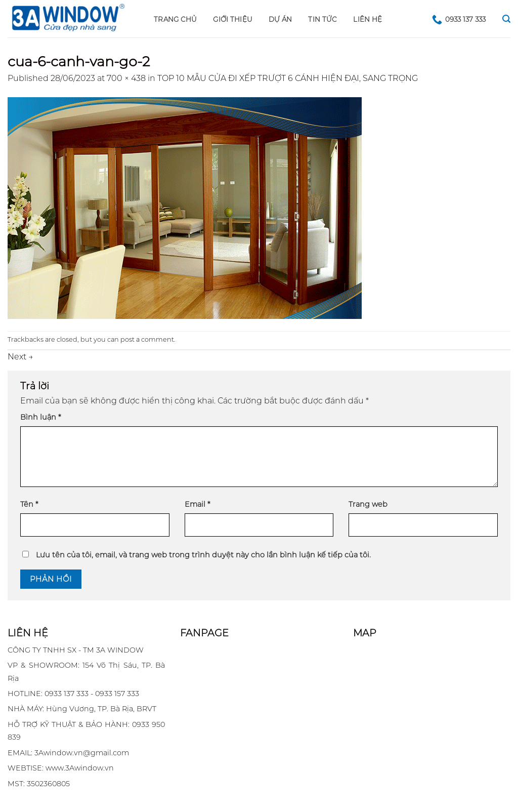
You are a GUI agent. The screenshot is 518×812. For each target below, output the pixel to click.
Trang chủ (175, 19)
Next (20, 357)
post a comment (147, 339)
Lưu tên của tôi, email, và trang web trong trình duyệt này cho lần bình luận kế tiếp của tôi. (203, 555)
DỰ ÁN (280, 19)
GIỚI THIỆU (233, 19)
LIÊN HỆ (368, 19)
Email (197, 504)
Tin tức (322, 19)
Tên (29, 504)
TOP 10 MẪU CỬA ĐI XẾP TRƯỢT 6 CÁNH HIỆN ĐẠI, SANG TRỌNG (288, 78)
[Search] (506, 19)
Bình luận (40, 417)
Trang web (368, 504)
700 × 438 (126, 78)
